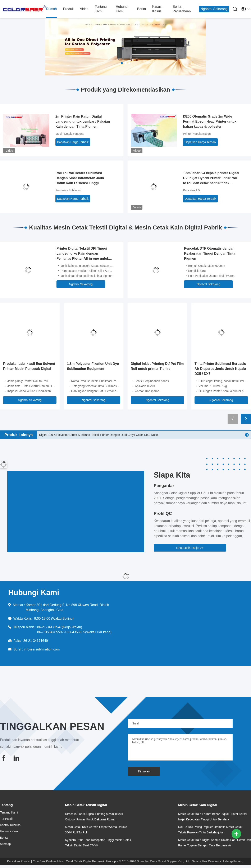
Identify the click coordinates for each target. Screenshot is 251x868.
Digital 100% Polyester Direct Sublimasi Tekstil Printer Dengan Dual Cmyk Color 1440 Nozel (99, 435)
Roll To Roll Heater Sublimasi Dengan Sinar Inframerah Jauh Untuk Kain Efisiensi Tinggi (80, 178)
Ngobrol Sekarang (214, 9)
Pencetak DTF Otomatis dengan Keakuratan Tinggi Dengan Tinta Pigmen (210, 253)
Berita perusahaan (182, 9)
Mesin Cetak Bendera (70, 134)
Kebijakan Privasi (18, 861)
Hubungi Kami (122, 9)
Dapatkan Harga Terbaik (73, 142)
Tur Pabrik (7, 819)
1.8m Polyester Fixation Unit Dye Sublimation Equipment (93, 366)
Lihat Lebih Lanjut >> (190, 548)
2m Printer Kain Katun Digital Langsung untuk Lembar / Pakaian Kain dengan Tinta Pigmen (83, 121)
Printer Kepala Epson (197, 134)
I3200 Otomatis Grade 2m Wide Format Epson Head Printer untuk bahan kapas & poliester (210, 121)
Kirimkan (144, 771)
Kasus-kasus (158, 9)
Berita (142, 9)
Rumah (51, 9)
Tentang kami (101, 9)
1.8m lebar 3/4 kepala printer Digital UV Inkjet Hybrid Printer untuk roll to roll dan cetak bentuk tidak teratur (211, 178)
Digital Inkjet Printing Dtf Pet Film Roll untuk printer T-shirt (157, 366)
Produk (69, 9)
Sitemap (5, 844)
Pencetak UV (192, 190)
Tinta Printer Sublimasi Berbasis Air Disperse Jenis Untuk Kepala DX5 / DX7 (220, 369)
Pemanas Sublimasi (68, 190)
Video (84, 9)
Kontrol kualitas (10, 825)
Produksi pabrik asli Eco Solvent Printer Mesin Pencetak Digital (29, 366)
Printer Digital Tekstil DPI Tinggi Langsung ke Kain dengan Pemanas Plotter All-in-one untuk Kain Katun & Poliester (83, 254)
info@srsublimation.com (42, 649)
